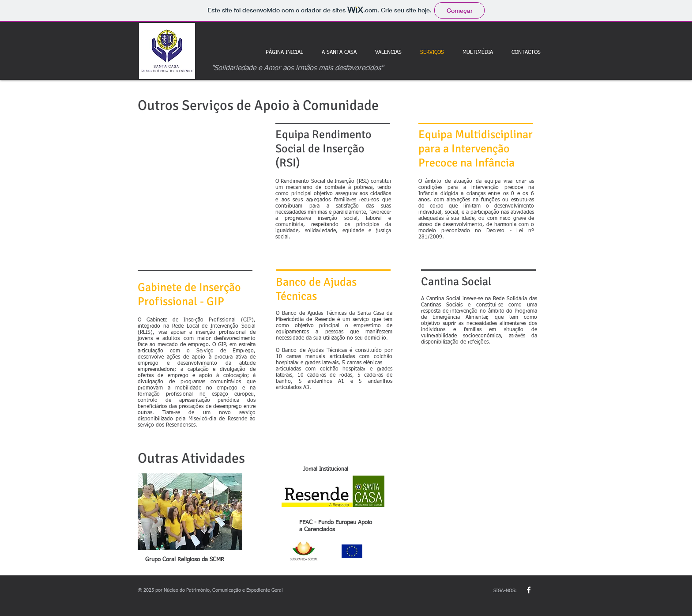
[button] (478, 53)
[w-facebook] (529, 590)
